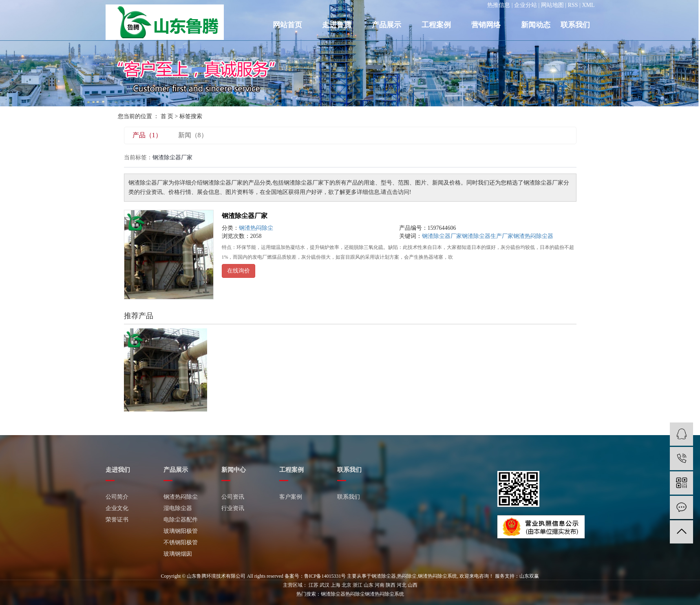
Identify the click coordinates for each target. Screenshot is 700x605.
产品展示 (386, 25)
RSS (573, 5)
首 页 (167, 116)
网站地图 (552, 5)
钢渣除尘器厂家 (245, 216)
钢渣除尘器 (384, 576)
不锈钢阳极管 (181, 542)
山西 (413, 585)
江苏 (314, 585)
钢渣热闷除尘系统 (437, 576)
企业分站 (526, 5)
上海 (336, 585)
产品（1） (147, 135)
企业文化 (117, 508)
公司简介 (117, 497)
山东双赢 (529, 576)
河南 (380, 585)
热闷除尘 (407, 576)
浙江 (358, 585)
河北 (402, 585)
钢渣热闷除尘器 (533, 236)
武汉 (325, 585)
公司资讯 (233, 497)
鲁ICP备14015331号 (325, 576)
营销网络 (486, 25)
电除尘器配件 (181, 520)
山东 (369, 585)
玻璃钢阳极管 (181, 531)
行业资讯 (233, 508)
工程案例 (436, 25)
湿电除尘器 (178, 508)
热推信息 (499, 5)
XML (588, 5)
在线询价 (238, 271)
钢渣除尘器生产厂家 (488, 236)
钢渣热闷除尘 (256, 228)
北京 (347, 585)
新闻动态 (536, 25)
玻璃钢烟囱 (178, 554)
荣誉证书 (117, 520)
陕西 (391, 585)
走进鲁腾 (337, 25)
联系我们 (575, 25)
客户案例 (291, 497)
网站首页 (287, 25)
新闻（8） (193, 135)
